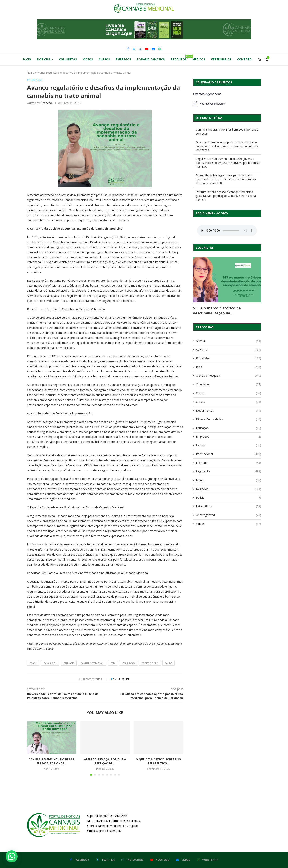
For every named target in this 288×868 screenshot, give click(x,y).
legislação (128, 663)
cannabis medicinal (92, 663)
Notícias (44, 59)
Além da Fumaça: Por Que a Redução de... (105, 761)
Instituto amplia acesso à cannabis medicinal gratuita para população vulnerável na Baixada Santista (226, 196)
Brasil (228, 367)
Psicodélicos (228, 506)
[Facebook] (128, 49)
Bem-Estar (228, 358)
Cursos (104, 59)
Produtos (180, 58)
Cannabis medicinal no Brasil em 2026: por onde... (52, 761)
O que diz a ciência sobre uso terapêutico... (158, 761)
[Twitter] (134, 49)
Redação (46, 103)
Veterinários (221, 59)
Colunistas (68, 59)
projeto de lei (150, 663)
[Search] (260, 60)
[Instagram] (140, 49)
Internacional (228, 454)
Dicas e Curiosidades (228, 419)
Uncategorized (228, 515)
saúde (168, 663)
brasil (33, 663)
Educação (228, 428)
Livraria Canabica (151, 59)
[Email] (153, 49)
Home (31, 73)
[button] (144, 29)
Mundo (228, 480)
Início (27, 59)
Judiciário (228, 463)
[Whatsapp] (160, 49)
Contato (244, 59)
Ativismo (228, 350)
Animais (228, 341)
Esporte (228, 445)
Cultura (228, 393)
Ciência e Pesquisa (228, 376)
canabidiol (50, 663)
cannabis (69, 663)
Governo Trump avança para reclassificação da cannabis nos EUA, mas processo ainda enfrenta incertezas (227, 146)
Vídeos (88, 59)
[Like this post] (115, 679)
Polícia (228, 498)
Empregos (123, 59)
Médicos (199, 59)
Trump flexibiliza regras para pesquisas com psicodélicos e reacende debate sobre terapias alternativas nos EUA (226, 179)
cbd (113, 663)
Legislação (228, 471)
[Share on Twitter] (123, 679)
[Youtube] (147, 49)
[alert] (227, 104)
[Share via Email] (128, 679)
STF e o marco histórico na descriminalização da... (217, 310)
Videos (228, 524)
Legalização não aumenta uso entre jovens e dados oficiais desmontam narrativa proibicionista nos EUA (228, 163)
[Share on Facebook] (119, 679)
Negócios (228, 489)
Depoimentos (228, 411)
